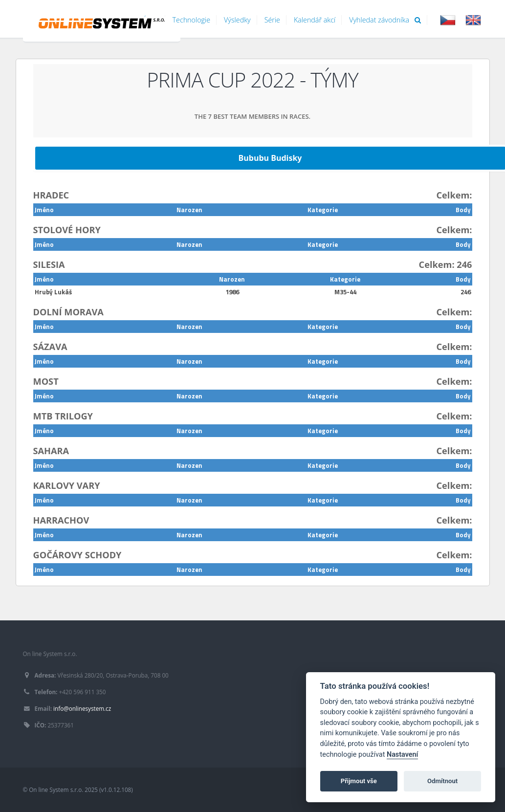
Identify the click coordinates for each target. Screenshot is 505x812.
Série (272, 20)
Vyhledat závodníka (385, 20)
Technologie (192, 20)
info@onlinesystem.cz (82, 708)
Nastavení (403, 755)
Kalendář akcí (315, 20)
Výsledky (237, 20)
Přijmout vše (359, 781)
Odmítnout (442, 781)
